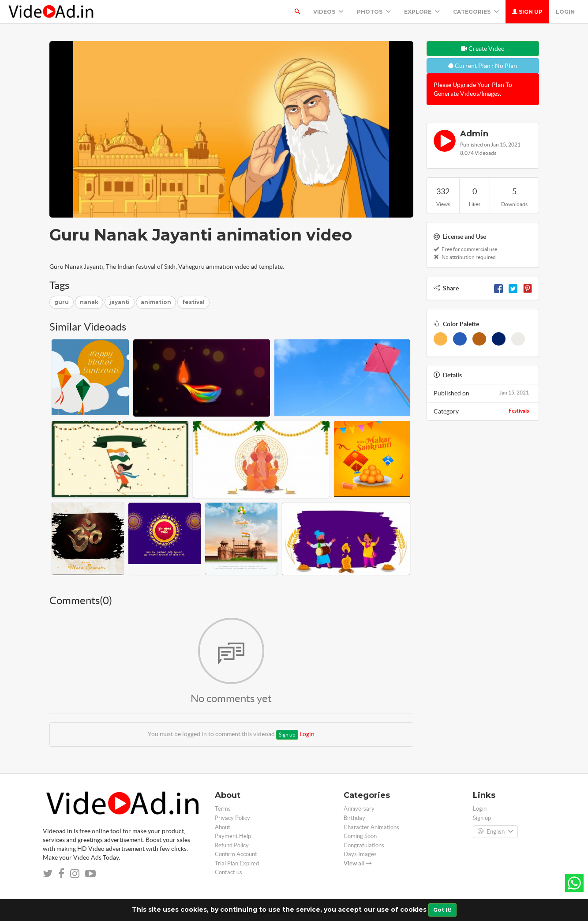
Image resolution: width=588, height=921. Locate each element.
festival (193, 302)
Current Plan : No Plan (483, 66)
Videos (328, 12)
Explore (422, 12)
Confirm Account (236, 854)
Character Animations (371, 827)
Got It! (442, 910)
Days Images (360, 854)
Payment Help (233, 836)
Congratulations (364, 845)
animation (156, 302)
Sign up (527, 12)
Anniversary (359, 809)
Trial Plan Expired (237, 863)
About (223, 827)
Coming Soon (360, 836)
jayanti (120, 302)
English (495, 832)
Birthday (354, 818)
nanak (89, 302)
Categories (476, 12)
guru (62, 302)
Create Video (483, 49)
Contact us (228, 872)
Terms (223, 809)
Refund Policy (232, 845)
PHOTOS (374, 12)
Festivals (519, 411)
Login (565, 12)
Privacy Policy (232, 818)
